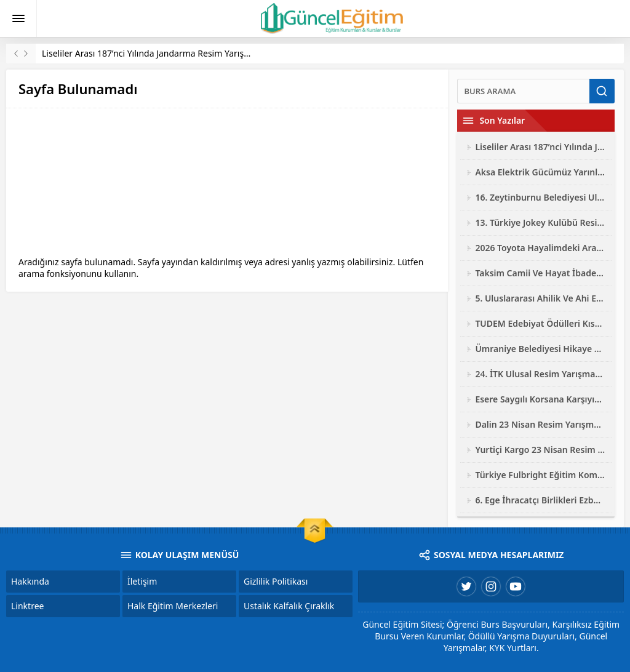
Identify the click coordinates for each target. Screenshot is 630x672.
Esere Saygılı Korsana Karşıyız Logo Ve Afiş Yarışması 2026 (540, 399)
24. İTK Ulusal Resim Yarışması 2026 (540, 374)
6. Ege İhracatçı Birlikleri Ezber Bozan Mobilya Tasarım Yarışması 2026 (540, 500)
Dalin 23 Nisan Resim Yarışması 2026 (540, 424)
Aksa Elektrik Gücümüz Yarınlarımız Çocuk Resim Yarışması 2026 (540, 172)
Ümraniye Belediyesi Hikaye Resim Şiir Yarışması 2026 (540, 349)
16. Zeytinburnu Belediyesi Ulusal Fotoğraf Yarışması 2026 (540, 197)
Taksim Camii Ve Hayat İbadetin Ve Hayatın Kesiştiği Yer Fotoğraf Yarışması (540, 273)
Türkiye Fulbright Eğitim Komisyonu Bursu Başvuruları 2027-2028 (540, 475)
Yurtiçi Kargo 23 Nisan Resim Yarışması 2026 (540, 450)
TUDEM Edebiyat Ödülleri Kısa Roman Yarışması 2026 (540, 323)
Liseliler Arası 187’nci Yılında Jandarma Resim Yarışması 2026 (163, 53)
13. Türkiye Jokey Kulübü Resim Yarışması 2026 (540, 222)
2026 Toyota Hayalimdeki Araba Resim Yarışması (540, 248)
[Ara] (523, 91)
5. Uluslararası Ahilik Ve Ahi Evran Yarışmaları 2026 (540, 298)
